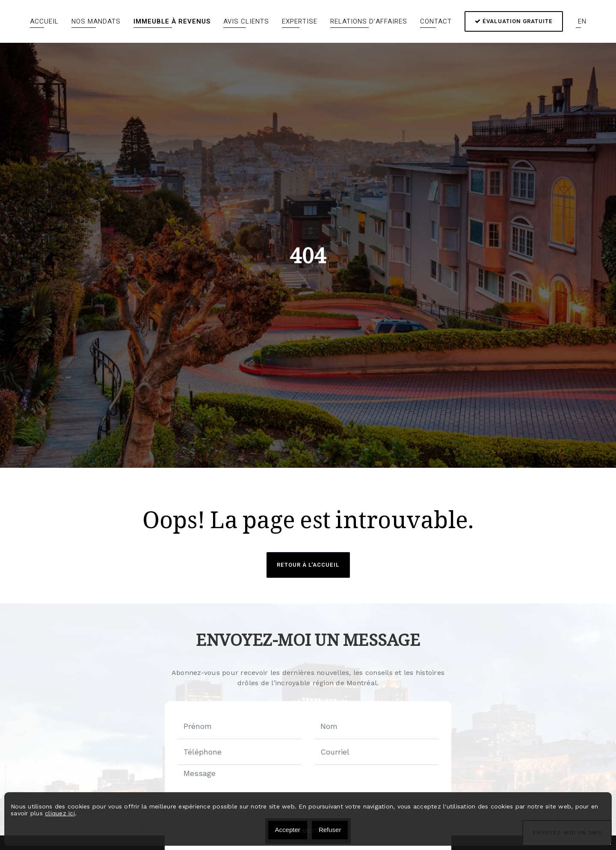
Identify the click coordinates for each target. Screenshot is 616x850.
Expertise (300, 21)
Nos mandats (96, 21)
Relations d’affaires (369, 21)
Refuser (330, 830)
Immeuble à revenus (172, 21)
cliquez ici (60, 813)
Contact (436, 21)
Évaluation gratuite (514, 21)
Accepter (288, 830)
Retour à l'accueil (308, 565)
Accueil (44, 21)
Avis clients (246, 21)
